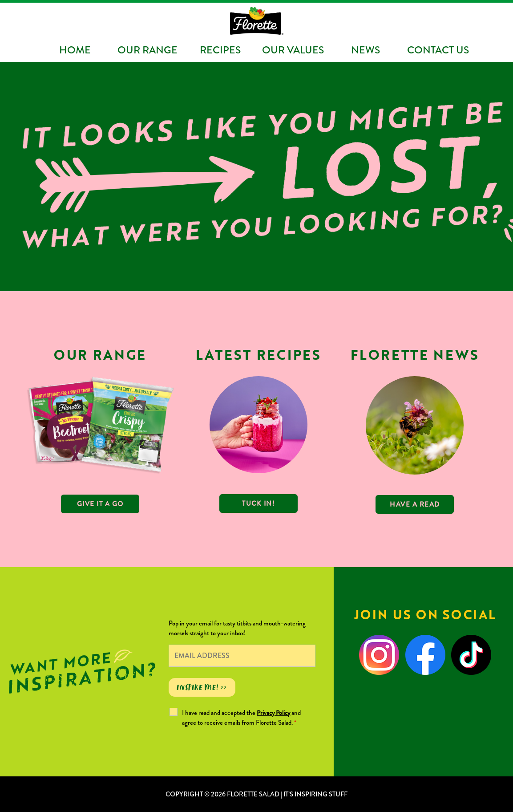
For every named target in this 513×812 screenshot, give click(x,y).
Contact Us (438, 50)
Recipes (220, 50)
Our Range (147, 50)
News (366, 50)
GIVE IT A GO (100, 504)
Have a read (415, 504)
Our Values (293, 50)
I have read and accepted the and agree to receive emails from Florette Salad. (241, 718)
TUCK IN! (258, 503)
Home (75, 50)
